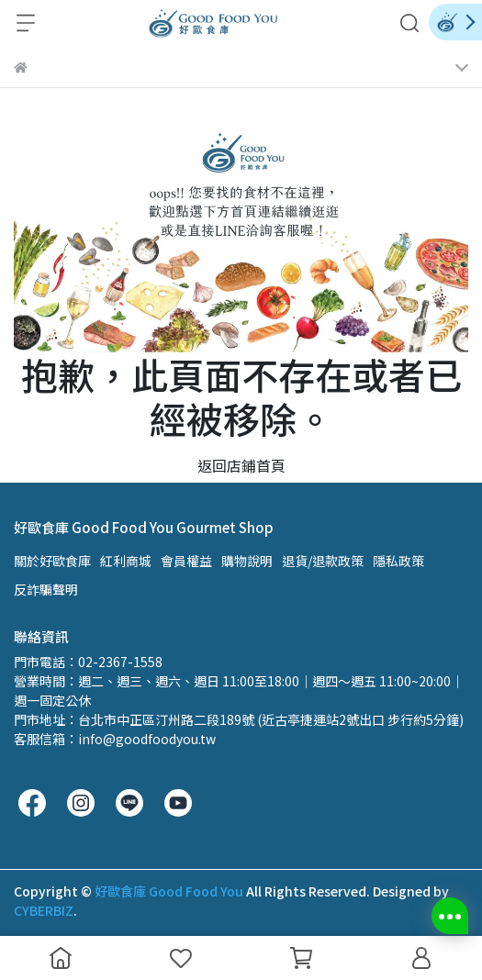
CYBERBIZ (44, 910)
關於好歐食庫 (52, 561)
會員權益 (186, 561)
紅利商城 (126, 561)
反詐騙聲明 (46, 589)
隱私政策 (398, 561)
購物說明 (247, 561)
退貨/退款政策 (323, 561)
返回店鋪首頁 (241, 465)
